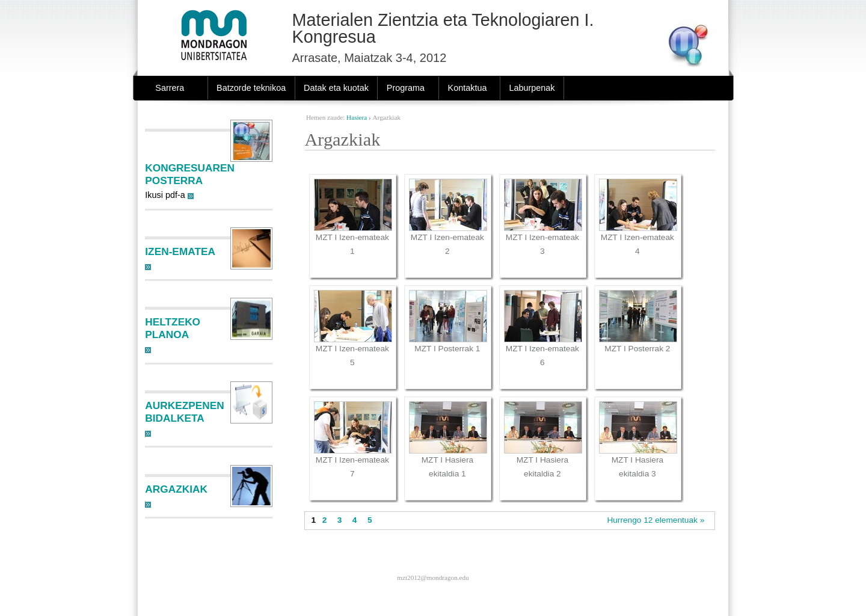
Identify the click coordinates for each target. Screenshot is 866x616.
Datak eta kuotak (336, 88)
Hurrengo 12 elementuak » (656, 520)
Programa (406, 88)
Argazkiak (176, 489)
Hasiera (357, 117)
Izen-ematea (180, 251)
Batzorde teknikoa (251, 88)
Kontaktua (468, 88)
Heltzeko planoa (173, 328)
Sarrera (170, 88)
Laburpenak (532, 88)
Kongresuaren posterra (190, 174)
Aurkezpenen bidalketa (184, 412)
